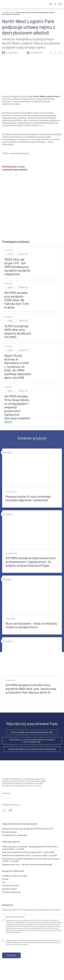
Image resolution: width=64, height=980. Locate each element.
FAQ (4, 882)
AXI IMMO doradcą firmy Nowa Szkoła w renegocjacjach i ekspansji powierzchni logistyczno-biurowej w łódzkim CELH (17, 409)
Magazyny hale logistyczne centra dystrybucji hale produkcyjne (32, 741)
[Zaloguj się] (55, 4)
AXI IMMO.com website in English (15, 876)
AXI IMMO (5, 12)
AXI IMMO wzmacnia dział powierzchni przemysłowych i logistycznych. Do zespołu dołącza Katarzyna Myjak (31, 562)
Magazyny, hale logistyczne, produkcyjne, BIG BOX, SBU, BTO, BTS (28, 829)
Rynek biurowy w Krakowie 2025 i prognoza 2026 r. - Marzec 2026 (28, 852)
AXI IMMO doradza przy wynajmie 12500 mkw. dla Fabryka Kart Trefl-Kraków (17, 300)
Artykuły (12, 12)
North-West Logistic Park (46, 96)
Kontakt (5, 879)
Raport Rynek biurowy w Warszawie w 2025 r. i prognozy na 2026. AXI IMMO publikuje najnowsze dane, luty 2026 (18, 367)
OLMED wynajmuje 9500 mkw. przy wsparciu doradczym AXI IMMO (18, 331)
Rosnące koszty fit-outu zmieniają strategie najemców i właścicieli (28, 498)
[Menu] (60, 4)
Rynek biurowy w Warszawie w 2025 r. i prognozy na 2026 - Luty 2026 (30, 855)
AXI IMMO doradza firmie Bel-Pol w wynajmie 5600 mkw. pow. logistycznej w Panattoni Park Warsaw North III (31, 689)
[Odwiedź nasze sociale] (4, 810)
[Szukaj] (51, 4)
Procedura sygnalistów (11, 892)
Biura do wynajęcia (9, 832)
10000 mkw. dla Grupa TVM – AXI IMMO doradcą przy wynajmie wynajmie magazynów (17, 267)
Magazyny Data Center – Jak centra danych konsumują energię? (27, 864)
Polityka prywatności (11, 885)
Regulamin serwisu (9, 889)
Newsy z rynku (24, 254)
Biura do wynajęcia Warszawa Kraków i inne (32, 732)
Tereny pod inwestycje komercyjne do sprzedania (32, 749)
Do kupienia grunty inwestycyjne (15, 835)
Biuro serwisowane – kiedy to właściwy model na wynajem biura (31, 625)
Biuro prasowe (7, 452)
